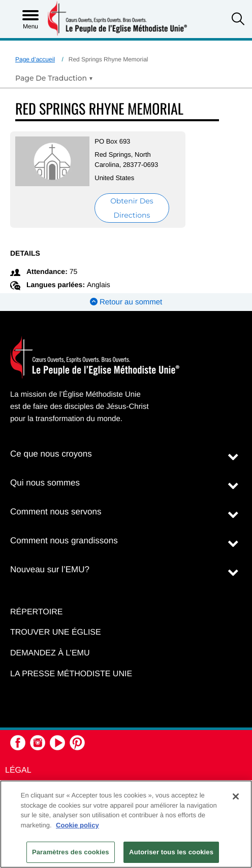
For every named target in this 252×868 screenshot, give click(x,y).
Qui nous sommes (45, 483)
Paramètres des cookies (71, 852)
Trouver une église (56, 632)
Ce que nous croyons (51, 454)
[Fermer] (236, 796)
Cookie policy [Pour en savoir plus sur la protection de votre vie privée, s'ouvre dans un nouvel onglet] (77, 825)
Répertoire (36, 612)
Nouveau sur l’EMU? (50, 569)
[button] (238, 20)
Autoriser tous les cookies (171, 852)
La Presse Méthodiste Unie (71, 674)
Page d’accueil (35, 59)
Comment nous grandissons (64, 541)
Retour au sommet (126, 302)
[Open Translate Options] (54, 78)
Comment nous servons (56, 512)
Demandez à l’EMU (50, 653)
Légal (18, 770)
